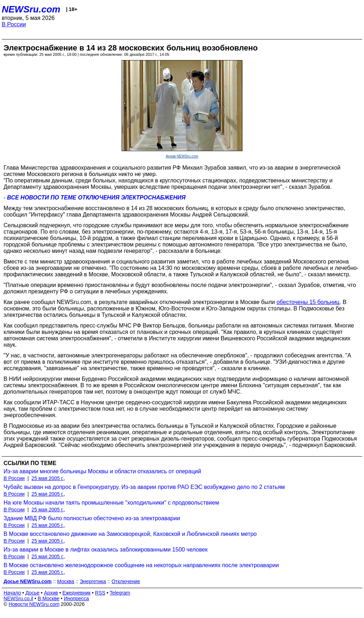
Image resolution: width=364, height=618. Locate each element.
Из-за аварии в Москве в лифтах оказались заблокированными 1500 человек (106, 550)
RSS (100, 593)
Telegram (120, 593)
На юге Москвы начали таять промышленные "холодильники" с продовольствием (111, 503)
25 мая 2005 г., (49, 478)
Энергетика (93, 581)
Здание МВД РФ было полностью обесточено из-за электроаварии (92, 518)
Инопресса (77, 598)
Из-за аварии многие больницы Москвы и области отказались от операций (102, 471)
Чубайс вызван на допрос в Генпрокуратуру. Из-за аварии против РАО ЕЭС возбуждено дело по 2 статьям (144, 487)
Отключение (126, 581)
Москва (66, 581)
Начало (12, 593)
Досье (32, 593)
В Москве (49, 598)
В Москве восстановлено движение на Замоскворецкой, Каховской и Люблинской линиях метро (130, 534)
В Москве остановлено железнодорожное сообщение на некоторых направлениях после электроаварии (141, 565)
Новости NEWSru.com (34, 604)
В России (14, 24)
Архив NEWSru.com (182, 156)
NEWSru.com (31, 9)
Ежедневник (77, 593)
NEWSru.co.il (18, 598)
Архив (51, 593)
